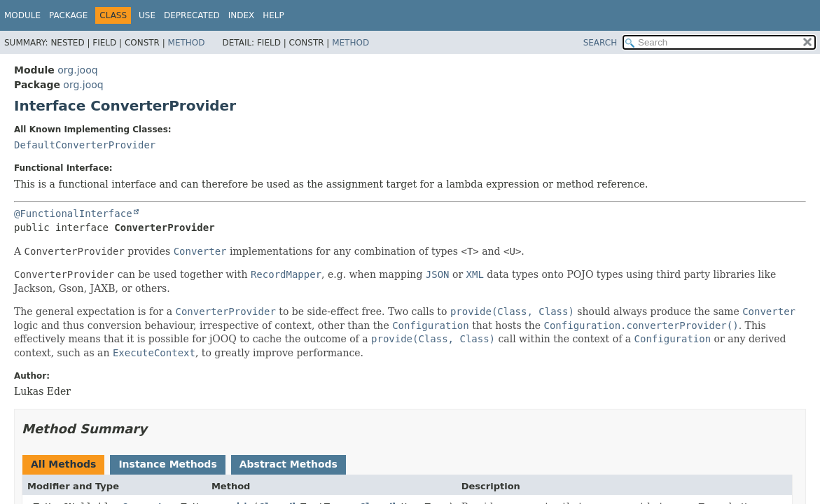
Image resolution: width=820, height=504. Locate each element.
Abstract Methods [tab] (289, 464)
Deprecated (192, 15)
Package (68, 15)
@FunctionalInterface (73, 213)
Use (147, 15)
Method (187, 43)
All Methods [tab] (63, 464)
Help (273, 15)
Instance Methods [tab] (167, 464)
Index (242, 15)
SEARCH (600, 43)
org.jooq (77, 70)
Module (22, 15)
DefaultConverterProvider (85, 145)
